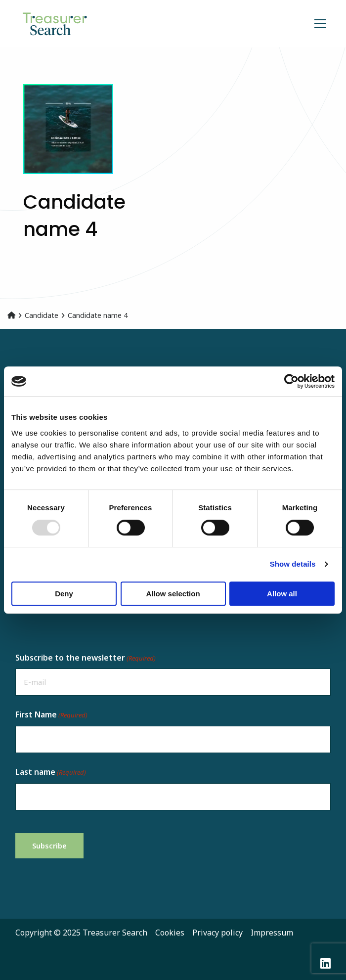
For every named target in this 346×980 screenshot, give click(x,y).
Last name (51, 772)
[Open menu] (316, 24)
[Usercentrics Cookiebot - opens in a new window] (291, 381)
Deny (64, 594)
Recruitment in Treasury (69, 24)
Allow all (282, 594)
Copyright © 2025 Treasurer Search (81, 933)
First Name (51, 715)
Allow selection (173, 594)
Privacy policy (217, 933)
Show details (293, 564)
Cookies (170, 933)
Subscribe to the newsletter (86, 658)
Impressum (272, 933)
